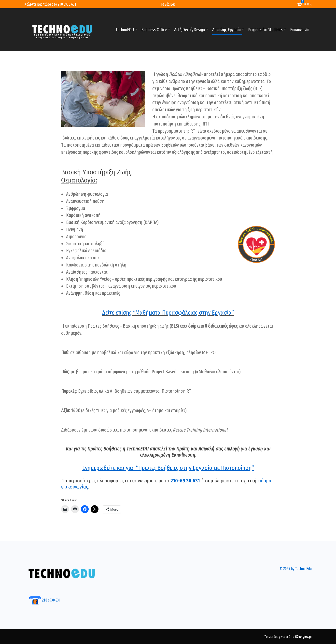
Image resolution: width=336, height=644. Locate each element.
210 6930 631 (67, 4)
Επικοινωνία (300, 29)
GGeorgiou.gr (303, 637)
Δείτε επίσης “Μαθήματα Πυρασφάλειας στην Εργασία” (168, 313)
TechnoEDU (125, 29)
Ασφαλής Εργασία (226, 29)
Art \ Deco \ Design (189, 29)
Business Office (154, 29)
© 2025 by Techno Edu (296, 569)
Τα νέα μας (168, 4)
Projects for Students (265, 29)
